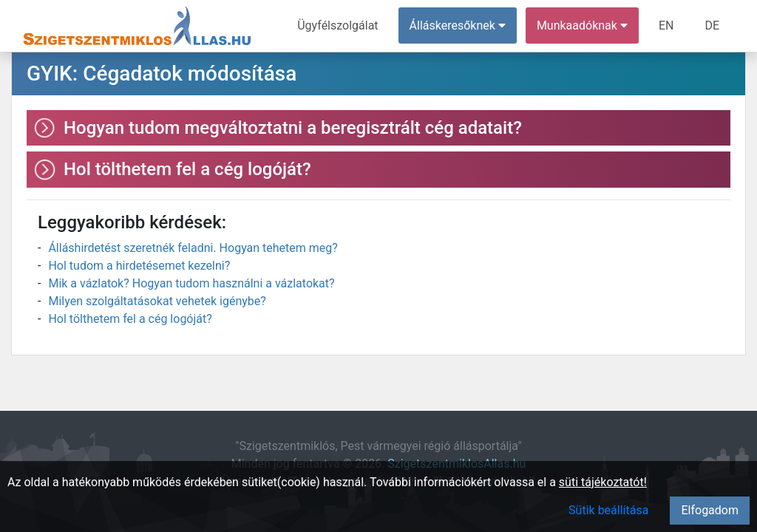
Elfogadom (710, 510)
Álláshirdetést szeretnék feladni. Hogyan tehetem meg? (193, 248)
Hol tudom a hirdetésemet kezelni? (139, 266)
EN (666, 25)
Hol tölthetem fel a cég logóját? (130, 319)
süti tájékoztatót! (603, 482)
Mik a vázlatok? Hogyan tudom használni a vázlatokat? (191, 283)
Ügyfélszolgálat (337, 25)
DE (712, 25)
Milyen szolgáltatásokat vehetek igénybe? (157, 301)
